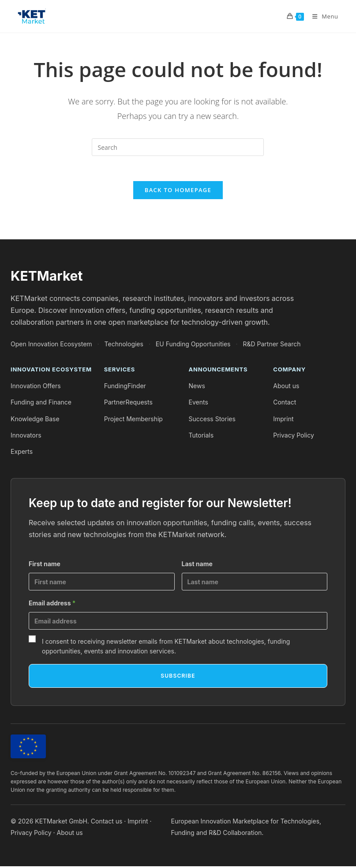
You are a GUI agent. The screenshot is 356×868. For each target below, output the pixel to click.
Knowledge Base (35, 421)
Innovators (26, 437)
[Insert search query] (178, 147)
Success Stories (212, 421)
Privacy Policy (294, 437)
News (197, 388)
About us (286, 388)
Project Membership (133, 421)
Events (199, 404)
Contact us (107, 823)
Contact (285, 404)
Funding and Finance (41, 404)
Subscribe (178, 677)
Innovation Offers (36, 388)
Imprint (283, 421)
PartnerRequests (128, 404)
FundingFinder (125, 388)
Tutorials (201, 437)
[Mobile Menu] (322, 16)
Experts (22, 453)
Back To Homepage (178, 192)
